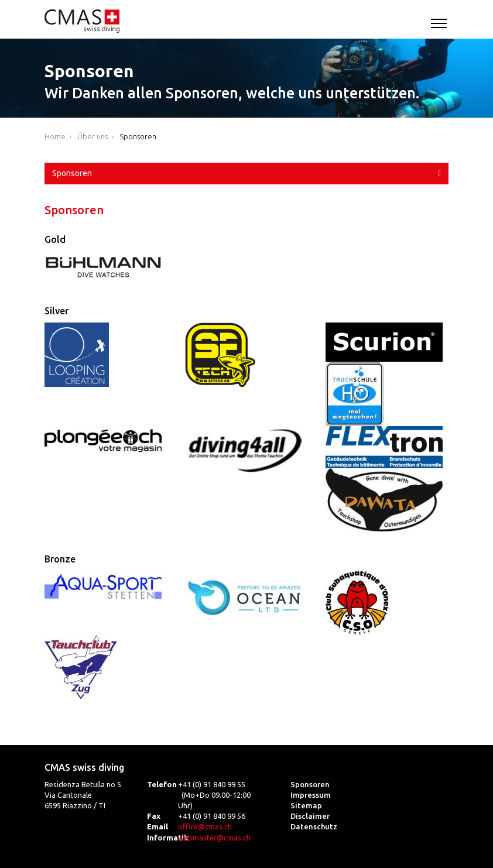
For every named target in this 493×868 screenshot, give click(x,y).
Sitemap (306, 805)
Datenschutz (314, 826)
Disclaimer (310, 816)
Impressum (311, 795)
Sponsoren (138, 136)
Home (55, 136)
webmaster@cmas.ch (214, 838)
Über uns (93, 136)
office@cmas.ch (205, 826)
